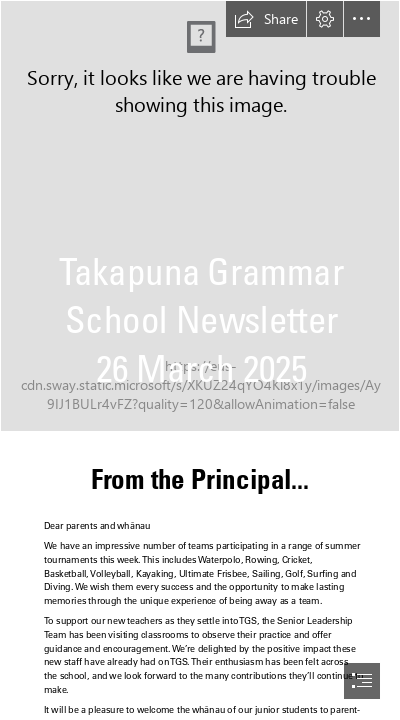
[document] (200, 360)
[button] (266, 19)
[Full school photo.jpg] (200, 216)
